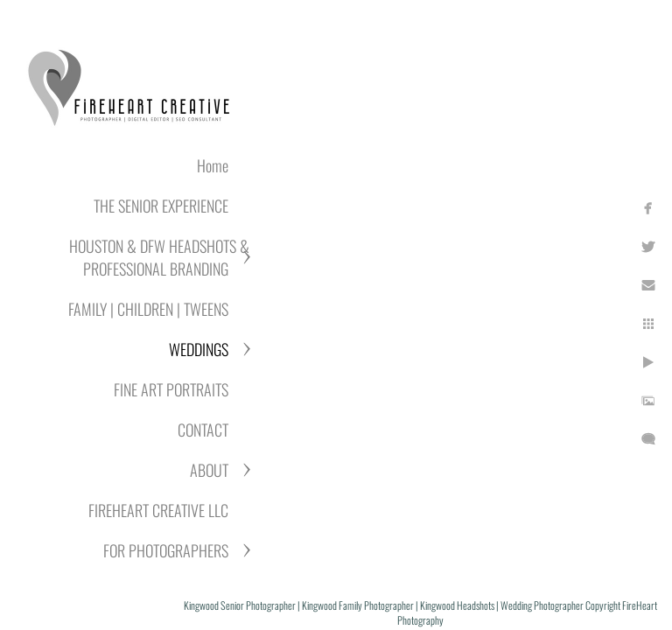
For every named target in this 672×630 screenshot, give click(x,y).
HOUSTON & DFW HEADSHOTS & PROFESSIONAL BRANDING (159, 257)
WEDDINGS (199, 349)
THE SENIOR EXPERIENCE (161, 206)
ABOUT (209, 470)
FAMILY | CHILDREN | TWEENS (148, 309)
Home (213, 165)
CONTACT (203, 430)
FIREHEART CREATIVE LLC (158, 510)
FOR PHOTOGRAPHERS (166, 550)
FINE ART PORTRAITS (171, 389)
